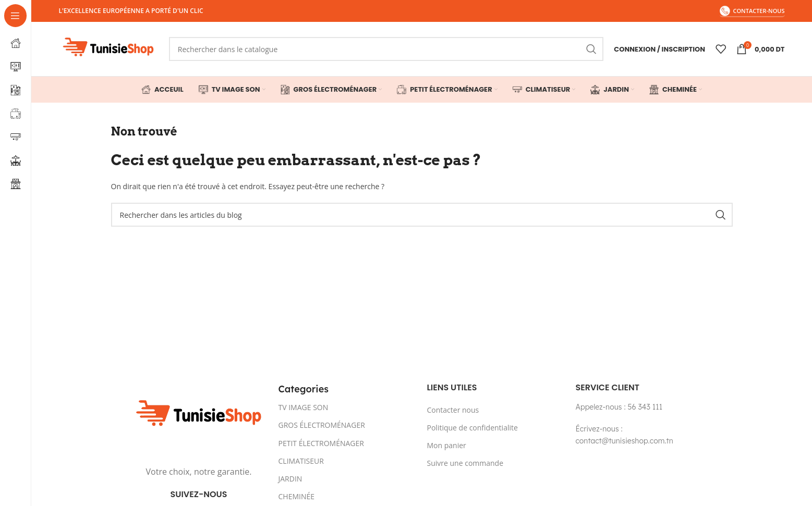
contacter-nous (752, 11)
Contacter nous (453, 410)
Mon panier (447, 445)
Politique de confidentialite (472, 428)
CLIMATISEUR (301, 461)
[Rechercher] (386, 49)
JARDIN (290, 479)
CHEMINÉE (297, 496)
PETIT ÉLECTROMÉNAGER (321, 443)
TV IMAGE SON (304, 407)
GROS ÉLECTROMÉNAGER (322, 425)
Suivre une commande (465, 463)
